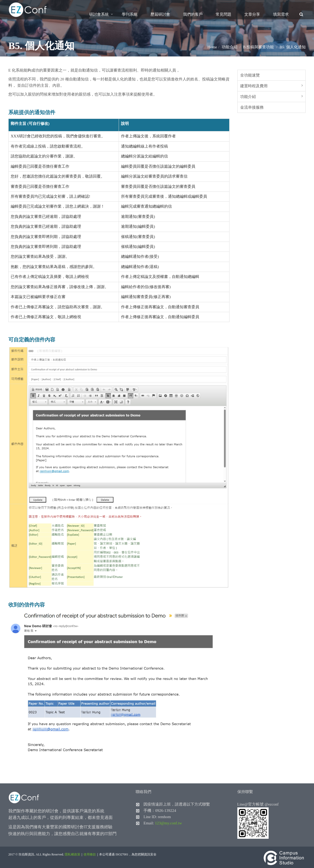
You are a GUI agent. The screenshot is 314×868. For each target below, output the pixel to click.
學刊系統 (130, 14)
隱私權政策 (73, 854)
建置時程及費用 (254, 86)
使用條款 (90, 854)
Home (212, 47)
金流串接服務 (252, 107)
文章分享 (252, 14)
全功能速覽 (250, 75)
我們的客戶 (193, 14)
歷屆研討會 (160, 14)
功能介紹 (248, 97)
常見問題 (224, 14)
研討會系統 (99, 14)
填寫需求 (281, 14)
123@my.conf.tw (168, 823)
